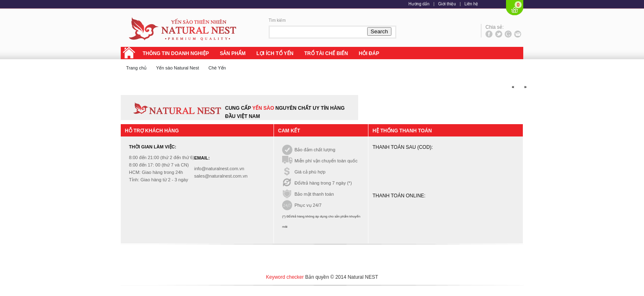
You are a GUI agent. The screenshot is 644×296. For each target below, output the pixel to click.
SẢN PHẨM (233, 53)
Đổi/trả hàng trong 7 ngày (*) (322, 183)
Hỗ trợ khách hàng (152, 131)
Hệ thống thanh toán (402, 131)
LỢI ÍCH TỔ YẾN (275, 53)
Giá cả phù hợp (309, 172)
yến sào (264, 108)
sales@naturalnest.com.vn (221, 176)
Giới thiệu (447, 4)
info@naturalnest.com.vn (219, 169)
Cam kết (289, 131)
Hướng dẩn (419, 4)
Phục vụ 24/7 (307, 205)
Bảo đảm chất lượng (314, 150)
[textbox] (318, 32)
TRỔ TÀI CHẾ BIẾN (326, 53)
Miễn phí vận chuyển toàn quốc (325, 161)
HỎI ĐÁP (369, 53)
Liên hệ (471, 4)
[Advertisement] (322, 259)
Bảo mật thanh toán (313, 194)
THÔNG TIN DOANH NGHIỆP (176, 53)
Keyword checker (285, 277)
